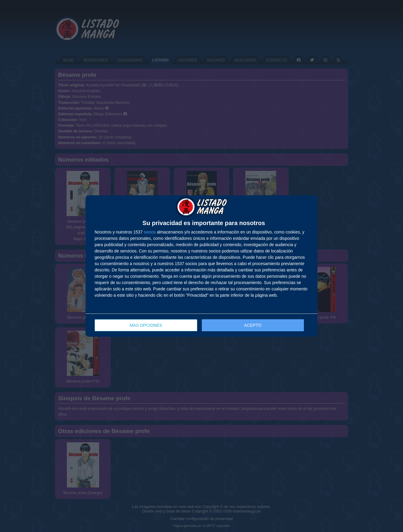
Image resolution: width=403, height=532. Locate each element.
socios (150, 232)
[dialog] (201, 266)
